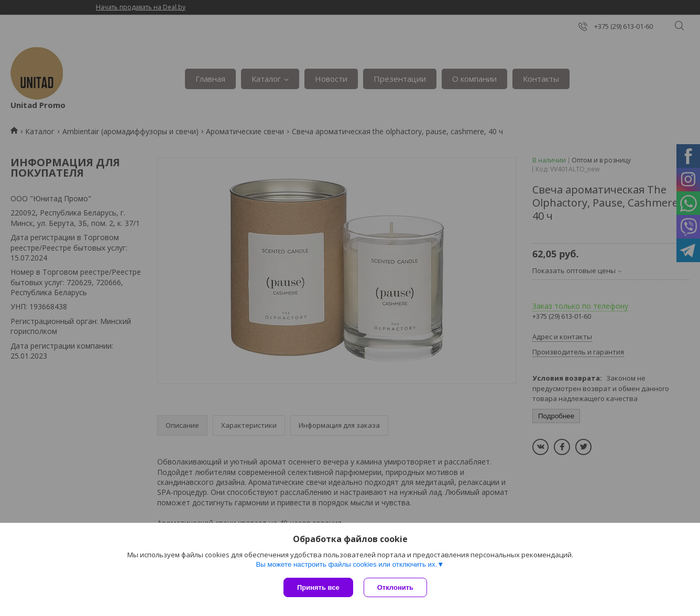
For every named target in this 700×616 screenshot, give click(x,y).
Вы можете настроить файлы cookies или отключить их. (346, 564)
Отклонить (395, 587)
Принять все (318, 587)
